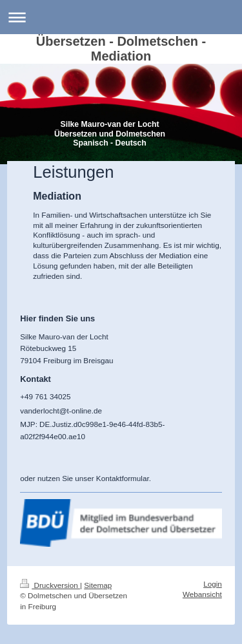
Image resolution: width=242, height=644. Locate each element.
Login (213, 584)
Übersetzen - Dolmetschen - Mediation (121, 49)
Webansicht (202, 594)
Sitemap (98, 585)
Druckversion (50, 585)
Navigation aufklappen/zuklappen (121, 17)
